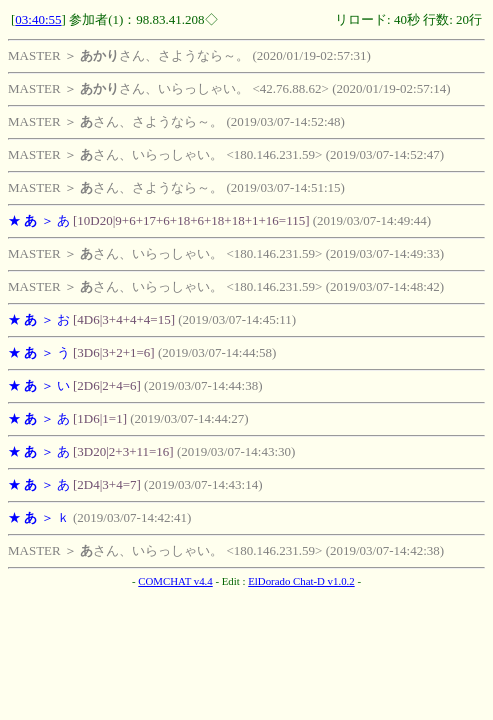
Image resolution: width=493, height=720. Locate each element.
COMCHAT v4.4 (175, 581)
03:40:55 (38, 19)
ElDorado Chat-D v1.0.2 (301, 581)
